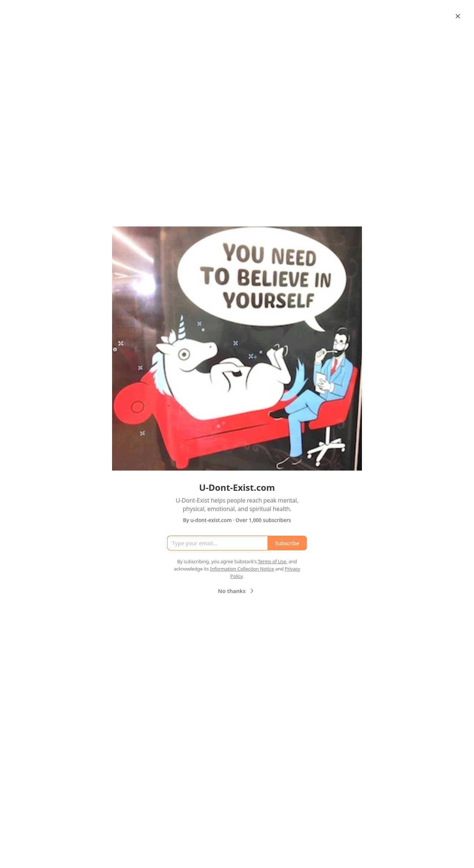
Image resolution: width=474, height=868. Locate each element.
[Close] (458, 16)
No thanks (237, 591)
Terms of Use (272, 561)
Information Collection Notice (242, 569)
